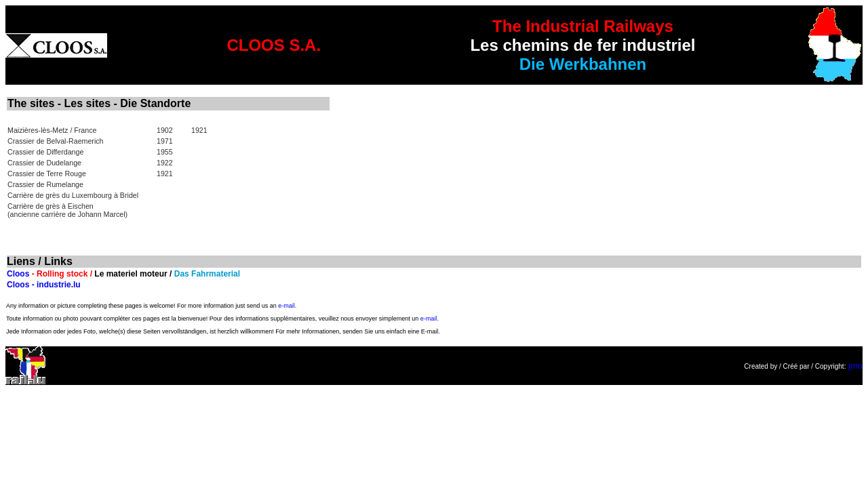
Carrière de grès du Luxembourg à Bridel (73, 195)
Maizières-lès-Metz (38, 130)
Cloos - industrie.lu (44, 285)
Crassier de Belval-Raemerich (56, 141)
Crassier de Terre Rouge (47, 174)
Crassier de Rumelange (45, 184)
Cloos (18, 274)
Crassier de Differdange (45, 152)
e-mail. (287, 306)
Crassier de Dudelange (44, 163)
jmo (855, 366)
